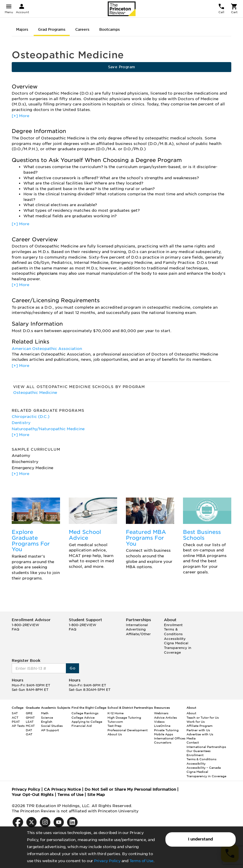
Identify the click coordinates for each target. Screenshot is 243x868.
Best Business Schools (202, 535)
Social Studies (52, 726)
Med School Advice (85, 535)
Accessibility (175, 639)
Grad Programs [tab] (52, 29)
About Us (115, 734)
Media (191, 738)
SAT (15, 713)
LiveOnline (162, 726)
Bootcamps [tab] (109, 29)
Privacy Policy (107, 861)
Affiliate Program (200, 726)
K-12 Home (115, 713)
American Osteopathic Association (47, 349)
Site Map (96, 795)
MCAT (30, 726)
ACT (15, 717)
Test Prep (114, 726)
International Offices (170, 738)
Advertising (136, 629)
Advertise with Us (200, 734)
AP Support (50, 730)
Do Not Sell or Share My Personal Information (130, 789)
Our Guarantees (198, 751)
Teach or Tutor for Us (203, 717)
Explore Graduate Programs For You (31, 541)
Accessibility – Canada (204, 768)
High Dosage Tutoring (124, 717)
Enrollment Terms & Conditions (173, 629)
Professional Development (128, 730)
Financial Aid (82, 726)
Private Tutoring (166, 730)
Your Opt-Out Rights (33, 795)
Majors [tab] (22, 29)
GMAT (30, 717)
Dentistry (21, 423)
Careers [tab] (82, 29)
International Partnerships (206, 747)
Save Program (122, 67)
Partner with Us (198, 730)
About (191, 713)
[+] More (20, 116)
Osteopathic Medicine (35, 393)
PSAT (16, 722)
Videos (159, 722)
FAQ (16, 629)
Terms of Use (141, 861)
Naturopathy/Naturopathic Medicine (48, 429)
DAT (29, 730)
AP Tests (18, 726)
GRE (29, 713)
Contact (193, 742)
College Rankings (85, 713)
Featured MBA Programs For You (146, 538)
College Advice (83, 717)
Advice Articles (165, 717)
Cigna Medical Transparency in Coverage (178, 648)
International (137, 625)
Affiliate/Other (138, 634)
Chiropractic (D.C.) (31, 417)
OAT (29, 734)
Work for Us (196, 722)
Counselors (163, 742)
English (47, 722)
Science (47, 717)
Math (45, 713)
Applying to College (87, 722)
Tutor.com (115, 722)
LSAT (30, 722)
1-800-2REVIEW (25, 625)
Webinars (161, 713)
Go (72, 668)
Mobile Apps (164, 734)
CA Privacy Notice (62, 789)
